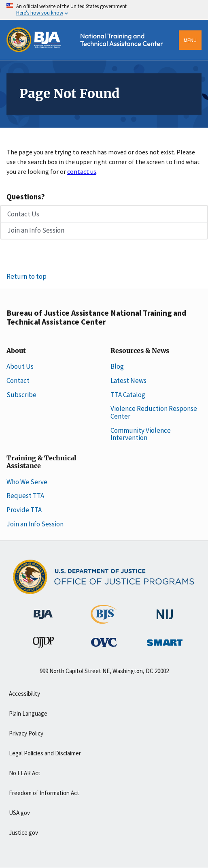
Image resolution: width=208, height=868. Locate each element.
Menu (190, 40)
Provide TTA (24, 510)
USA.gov (19, 813)
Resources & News (140, 351)
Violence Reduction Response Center (154, 412)
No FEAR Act (25, 773)
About (16, 351)
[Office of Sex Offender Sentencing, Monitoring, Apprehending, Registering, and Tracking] (165, 640)
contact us (82, 171)
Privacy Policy (26, 733)
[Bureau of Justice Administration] (43, 610)
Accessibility (24, 694)
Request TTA (25, 496)
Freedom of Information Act (44, 793)
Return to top (27, 276)
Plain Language (28, 713)
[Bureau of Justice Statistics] (104, 620)
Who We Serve (27, 482)
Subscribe (21, 395)
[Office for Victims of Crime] (104, 642)
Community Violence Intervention (141, 434)
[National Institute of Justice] (165, 611)
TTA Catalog (128, 395)
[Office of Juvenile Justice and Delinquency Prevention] (43, 644)
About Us (20, 366)
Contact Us (23, 214)
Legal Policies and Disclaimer (45, 753)
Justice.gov (23, 833)
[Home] (89, 57)
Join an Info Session (36, 230)
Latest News (128, 381)
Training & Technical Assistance (41, 462)
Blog (117, 366)
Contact (18, 381)
